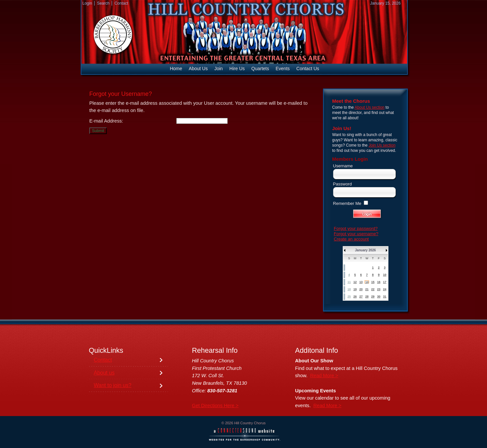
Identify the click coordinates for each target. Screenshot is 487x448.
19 (355, 289)
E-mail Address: (106, 121)
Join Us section (382, 145)
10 (385, 275)
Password (343, 184)
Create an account (351, 239)
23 (379, 289)
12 (355, 282)
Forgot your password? (356, 228)
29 (373, 296)
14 (367, 282)
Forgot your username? (356, 234)
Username (343, 166)
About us (104, 373)
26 (355, 296)
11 (349, 282)
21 (367, 289)
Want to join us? (113, 385)
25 (349, 296)
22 (373, 289)
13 (361, 282)
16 (379, 282)
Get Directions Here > (215, 406)
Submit (98, 131)
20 (361, 289)
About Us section (370, 107)
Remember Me (347, 203)
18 (349, 289)
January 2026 (365, 250)
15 (373, 282)
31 (385, 296)
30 (379, 296)
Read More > (324, 376)
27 (361, 296)
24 (385, 289)
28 (367, 296)
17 (385, 282)
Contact (103, 360)
